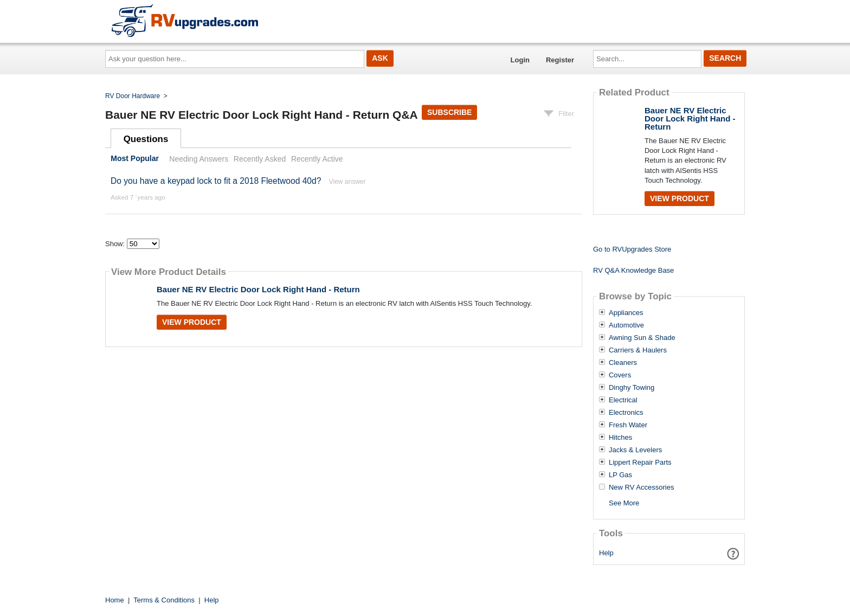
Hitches (620, 438)
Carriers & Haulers (638, 350)
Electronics (626, 413)
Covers (620, 375)
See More (624, 503)
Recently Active (317, 159)
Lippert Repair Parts (640, 463)
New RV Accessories (641, 487)
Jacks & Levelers (635, 450)
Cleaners (623, 363)
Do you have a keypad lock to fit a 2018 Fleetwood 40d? (216, 181)
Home (115, 600)
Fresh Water (628, 425)
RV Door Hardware (133, 96)
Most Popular (135, 159)
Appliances (626, 313)
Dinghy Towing (632, 388)
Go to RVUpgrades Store (632, 249)
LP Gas (620, 475)
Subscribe (449, 112)
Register (560, 60)
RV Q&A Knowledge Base (633, 270)
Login (520, 60)
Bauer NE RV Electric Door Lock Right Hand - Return (258, 289)
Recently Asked (260, 159)
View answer (347, 182)
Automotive (626, 325)
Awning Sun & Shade (642, 338)
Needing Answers (199, 159)
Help (606, 553)
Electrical (623, 400)
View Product (192, 322)
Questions (146, 139)
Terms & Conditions (164, 600)
